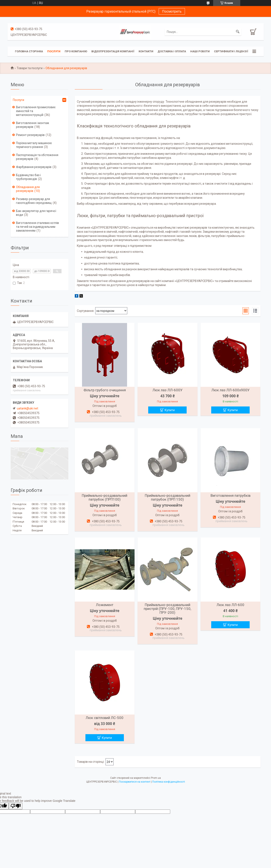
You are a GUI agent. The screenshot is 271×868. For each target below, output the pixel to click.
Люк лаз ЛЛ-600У (168, 390)
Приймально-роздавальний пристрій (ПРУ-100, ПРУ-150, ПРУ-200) (167, 609)
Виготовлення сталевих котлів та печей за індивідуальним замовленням (37, 227)
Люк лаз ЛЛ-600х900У (231, 390)
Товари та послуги (30, 68)
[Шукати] (238, 32)
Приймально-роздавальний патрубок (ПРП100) (105, 497)
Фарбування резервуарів (34, 167)
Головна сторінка (29, 51)
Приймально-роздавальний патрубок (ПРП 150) (168, 497)
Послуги (54, 51)
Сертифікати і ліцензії (231, 51)
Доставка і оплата (172, 51)
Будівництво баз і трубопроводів (28, 177)
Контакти (146, 51)
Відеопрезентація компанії (113, 51)
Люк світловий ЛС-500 (105, 718)
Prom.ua (156, 778)
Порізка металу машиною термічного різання (34, 145)
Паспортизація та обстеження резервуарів (37, 157)
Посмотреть (172, 11)
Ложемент (105, 605)
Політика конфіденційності (169, 782)
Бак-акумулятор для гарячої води (36, 213)
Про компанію (76, 51)
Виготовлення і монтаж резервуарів (33, 125)
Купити (170, 410)
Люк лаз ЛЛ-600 (230, 605)
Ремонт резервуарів (30, 135)
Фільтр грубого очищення (105, 390)
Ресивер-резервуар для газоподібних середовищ (34, 201)
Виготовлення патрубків (231, 495)
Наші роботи (200, 51)
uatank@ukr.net (28, 408)
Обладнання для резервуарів (28, 189)
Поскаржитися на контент (135, 782)
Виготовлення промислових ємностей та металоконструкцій (36, 111)
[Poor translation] (16, 806)
